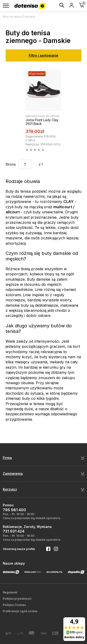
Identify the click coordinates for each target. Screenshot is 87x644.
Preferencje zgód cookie (20, 611)
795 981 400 (14, 510)
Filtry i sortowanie (43, 55)
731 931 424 (14, 531)
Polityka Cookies (14, 605)
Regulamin (10, 592)
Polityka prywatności (17, 599)
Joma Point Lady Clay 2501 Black (42, 122)
